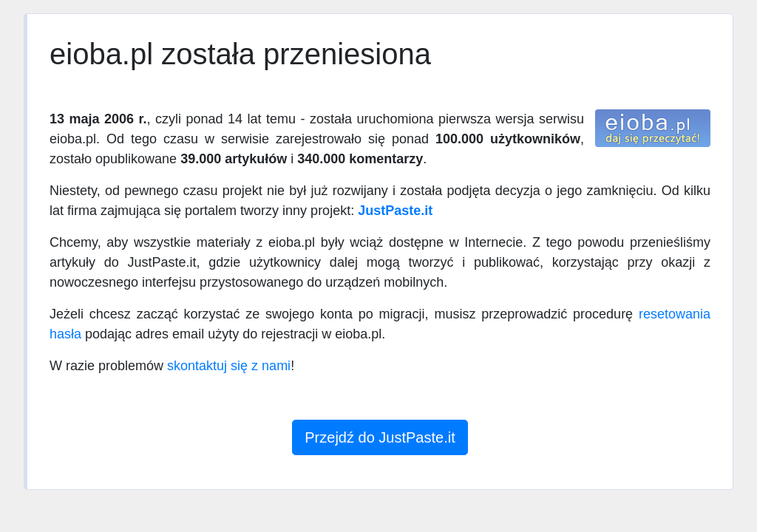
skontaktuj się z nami (229, 366)
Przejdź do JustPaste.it (380, 437)
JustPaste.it (395, 211)
